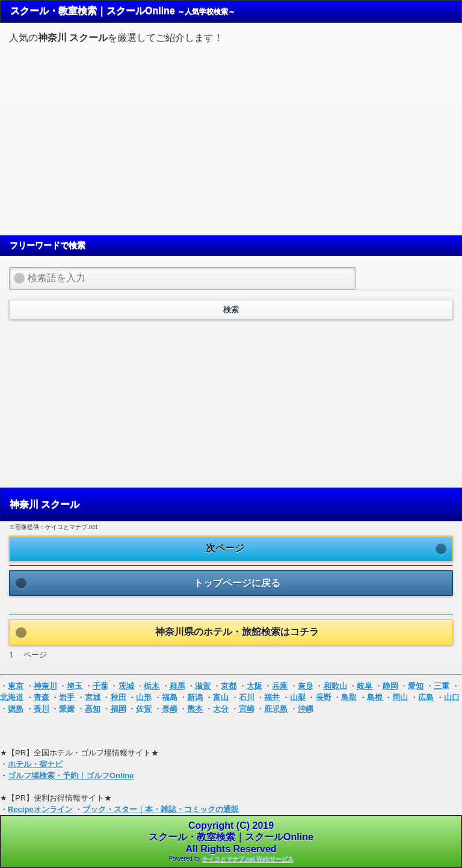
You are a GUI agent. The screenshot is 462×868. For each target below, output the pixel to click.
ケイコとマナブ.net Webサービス (248, 859)
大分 (221, 709)
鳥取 (349, 697)
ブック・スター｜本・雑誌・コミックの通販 (161, 809)
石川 (247, 697)
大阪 (254, 686)
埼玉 (75, 686)
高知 (93, 709)
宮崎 (247, 709)
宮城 (93, 697)
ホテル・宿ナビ (35, 764)
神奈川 (45, 686)
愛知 (416, 686)
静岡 (390, 686)
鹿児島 (276, 709)
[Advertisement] (231, 138)
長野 (324, 697)
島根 (375, 697)
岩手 (67, 697)
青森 (42, 697)
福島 (170, 697)
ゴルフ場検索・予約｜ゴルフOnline (71, 776)
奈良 (306, 686)
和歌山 (335, 686)
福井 (272, 697)
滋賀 (203, 686)
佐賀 (144, 709)
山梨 (298, 697)
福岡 (119, 709)
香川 (42, 709)
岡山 (400, 697)
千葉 (100, 686)
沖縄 (306, 709)
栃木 (152, 686)
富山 (221, 697)
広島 (426, 697)
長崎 (170, 709)
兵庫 (280, 686)
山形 (144, 697)
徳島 (16, 709)
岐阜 (365, 686)
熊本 (195, 709)
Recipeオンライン (40, 809)
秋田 (119, 697)
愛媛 (67, 709)
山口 (452, 697)
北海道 (12, 697)
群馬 (177, 686)
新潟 (195, 697)
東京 (16, 686)
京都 (229, 686)
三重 (442, 686)
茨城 (126, 686)
